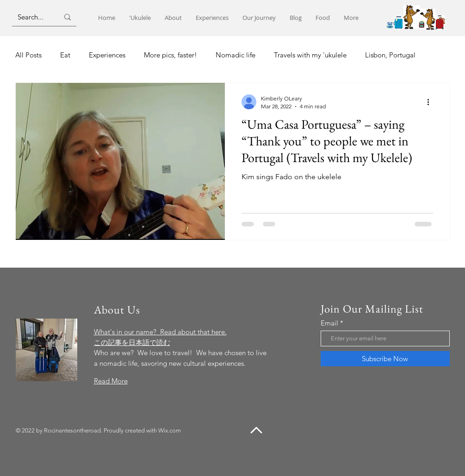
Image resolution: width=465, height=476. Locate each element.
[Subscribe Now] (385, 359)
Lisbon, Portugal (390, 55)
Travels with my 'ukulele (310, 55)
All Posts (28, 55)
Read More (111, 381)
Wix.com (170, 430)
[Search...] (31, 17)
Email (329, 323)
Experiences (107, 55)
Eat (65, 55)
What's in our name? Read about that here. (160, 332)
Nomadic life (236, 55)
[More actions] (432, 102)
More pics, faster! (170, 55)
